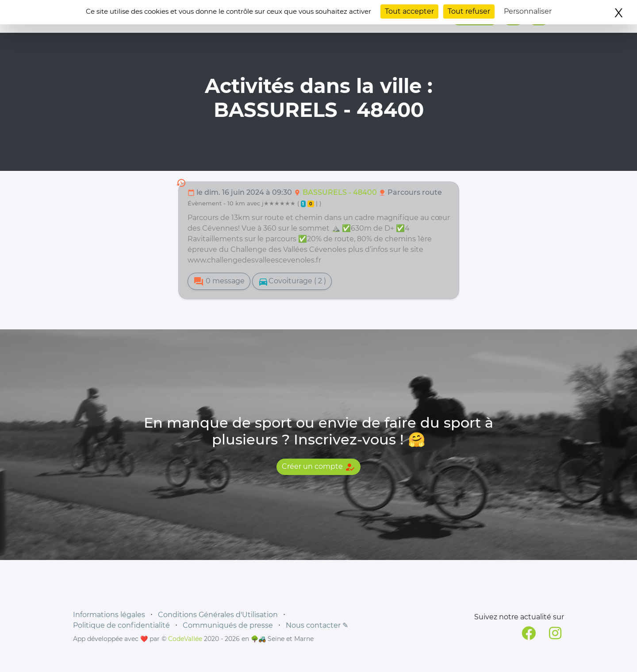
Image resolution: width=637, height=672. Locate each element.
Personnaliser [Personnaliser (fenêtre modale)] (528, 11)
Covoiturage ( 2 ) (292, 282)
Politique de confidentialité (121, 625)
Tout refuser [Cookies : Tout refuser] (469, 11)
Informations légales (109, 615)
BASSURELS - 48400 (341, 192)
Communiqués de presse (228, 625)
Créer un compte (318, 467)
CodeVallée (185, 639)
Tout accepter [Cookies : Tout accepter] (409, 11)
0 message (219, 282)
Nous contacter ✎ (317, 625)
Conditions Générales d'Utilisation (218, 615)
